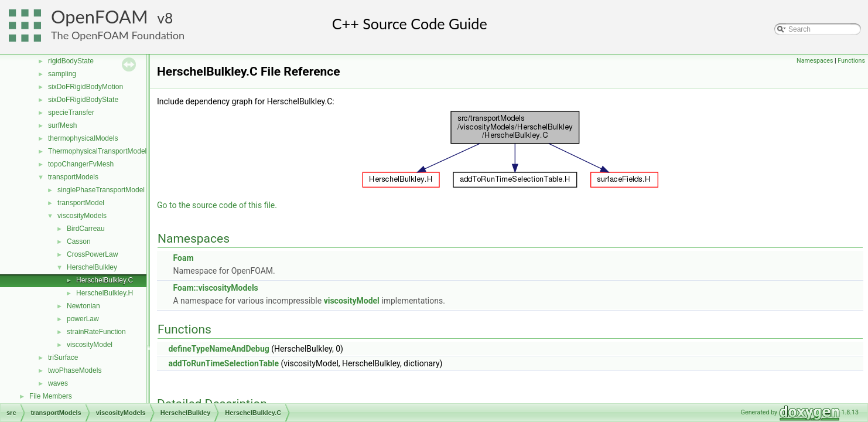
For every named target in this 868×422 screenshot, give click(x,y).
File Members (51, 396)
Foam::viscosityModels (215, 288)
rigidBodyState (71, 61)
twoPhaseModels (75, 370)
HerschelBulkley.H (105, 293)
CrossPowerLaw (92, 254)
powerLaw (83, 319)
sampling (62, 74)
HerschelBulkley (92, 267)
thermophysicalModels (83, 138)
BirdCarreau (86, 229)
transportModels (73, 177)
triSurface (63, 358)
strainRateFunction (96, 332)
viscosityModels (82, 216)
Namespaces (815, 61)
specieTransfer (71, 113)
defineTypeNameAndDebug (218, 349)
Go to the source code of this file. (217, 205)
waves (58, 383)
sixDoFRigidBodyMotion (86, 87)
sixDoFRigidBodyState (83, 100)
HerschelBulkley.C (105, 280)
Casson (79, 241)
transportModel (81, 203)
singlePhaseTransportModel (101, 190)
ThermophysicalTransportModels (99, 151)
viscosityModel (90, 345)
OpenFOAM (100, 17)
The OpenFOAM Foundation (118, 35)
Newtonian (83, 306)
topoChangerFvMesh (81, 164)
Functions (851, 61)
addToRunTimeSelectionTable (223, 363)
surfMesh (62, 125)
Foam (183, 258)
